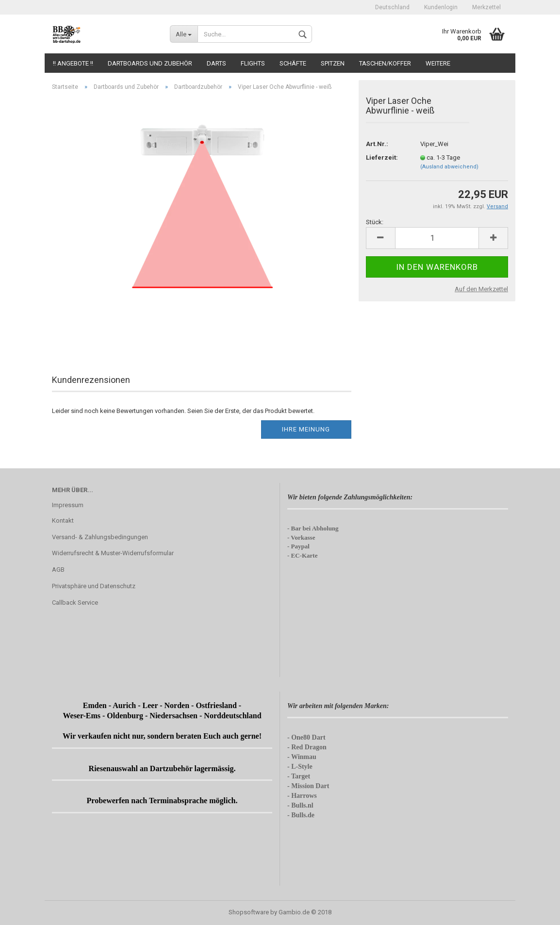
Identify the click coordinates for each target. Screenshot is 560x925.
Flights (253, 63)
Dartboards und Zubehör (150, 63)
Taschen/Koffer (385, 63)
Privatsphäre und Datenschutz (94, 586)
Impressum (68, 505)
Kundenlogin (441, 7)
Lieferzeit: (382, 157)
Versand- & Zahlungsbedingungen (100, 537)
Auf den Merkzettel (481, 289)
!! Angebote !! (73, 63)
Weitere (438, 63)
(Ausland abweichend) (449, 167)
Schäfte (293, 63)
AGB (58, 570)
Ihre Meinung (306, 429)
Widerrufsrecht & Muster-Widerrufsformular (113, 553)
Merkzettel (486, 7)
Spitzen (333, 63)
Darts (216, 63)
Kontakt (63, 520)
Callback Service (75, 603)
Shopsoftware (249, 912)
